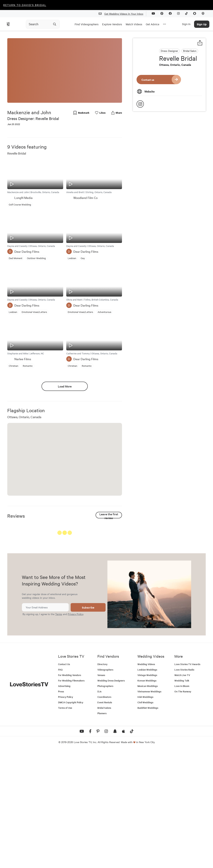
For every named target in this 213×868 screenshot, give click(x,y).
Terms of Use (65, 825)
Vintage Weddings (147, 793)
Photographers (105, 804)
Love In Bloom (182, 804)
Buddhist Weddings (148, 825)
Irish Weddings (145, 814)
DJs (99, 809)
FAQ (60, 787)
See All (108, 533)
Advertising (64, 804)
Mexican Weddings (148, 804)
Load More (65, 386)
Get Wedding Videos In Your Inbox (122, 14)
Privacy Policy (75, 732)
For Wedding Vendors (70, 793)
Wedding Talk (182, 798)
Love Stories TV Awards (187, 782)
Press (61, 809)
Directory (102, 782)
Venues (101, 793)
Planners (102, 831)
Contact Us (64, 782)
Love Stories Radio (184, 787)
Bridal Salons (104, 825)
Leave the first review (109, 515)
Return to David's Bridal (25, 5)
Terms (59, 732)
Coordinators (104, 814)
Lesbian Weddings (147, 787)
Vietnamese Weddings (149, 809)
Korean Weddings (147, 798)
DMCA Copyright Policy (71, 820)
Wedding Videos (146, 782)
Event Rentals (105, 820)
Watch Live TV (182, 793)
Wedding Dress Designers (111, 798)
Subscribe (88, 725)
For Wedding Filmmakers (71, 798)
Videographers (105, 787)
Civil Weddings (145, 820)
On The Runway (183, 809)
